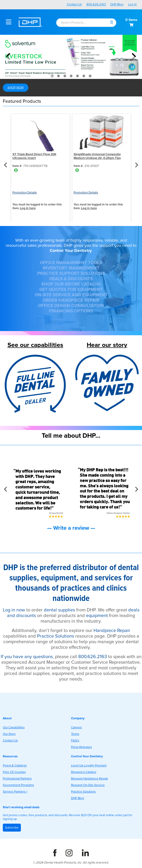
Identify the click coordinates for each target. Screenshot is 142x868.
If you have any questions (27, 657)
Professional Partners (17, 779)
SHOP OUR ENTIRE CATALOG (71, 284)
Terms (75, 734)
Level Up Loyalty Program (89, 766)
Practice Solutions (56, 636)
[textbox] (80, 23)
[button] (112, 22)
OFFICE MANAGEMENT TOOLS (71, 263)
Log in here (28, 208)
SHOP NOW (16, 88)
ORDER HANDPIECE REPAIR (71, 300)
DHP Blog (117, 4)
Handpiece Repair (112, 631)
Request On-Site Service (88, 785)
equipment (97, 616)
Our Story (9, 734)
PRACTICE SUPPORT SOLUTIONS (71, 273)
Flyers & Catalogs (15, 766)
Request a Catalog (84, 772)
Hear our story (107, 345)
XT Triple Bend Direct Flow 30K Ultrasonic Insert (34, 156)
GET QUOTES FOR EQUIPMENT (71, 290)
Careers (76, 727)
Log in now (14, 610)
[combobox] (83, 23)
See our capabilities (35, 345)
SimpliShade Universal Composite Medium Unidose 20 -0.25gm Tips (97, 156)
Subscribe (12, 828)
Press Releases (81, 747)
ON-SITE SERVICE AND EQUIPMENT (71, 295)
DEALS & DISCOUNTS (71, 279)
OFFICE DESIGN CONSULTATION (71, 306)
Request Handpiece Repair (90, 779)
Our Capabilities (14, 727)
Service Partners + (15, 792)
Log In (132, 4)
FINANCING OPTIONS (71, 311)
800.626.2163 (96, 4)
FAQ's (75, 741)
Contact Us (74, 4)
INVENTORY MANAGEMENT (71, 268)
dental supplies (59, 610)
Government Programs (18, 785)
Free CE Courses (14, 772)
